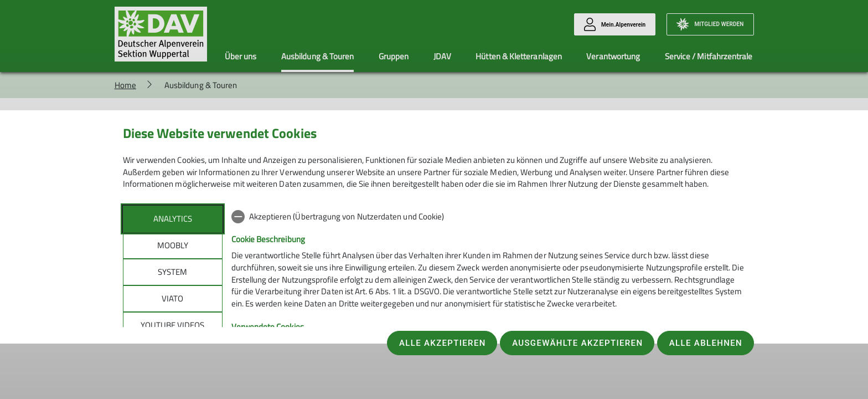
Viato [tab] (172, 298)
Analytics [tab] (173, 219)
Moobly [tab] (173, 245)
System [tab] (172, 272)
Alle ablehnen (706, 343)
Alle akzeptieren (443, 343)
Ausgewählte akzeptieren (577, 343)
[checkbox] (489, 217)
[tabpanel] (489, 297)
